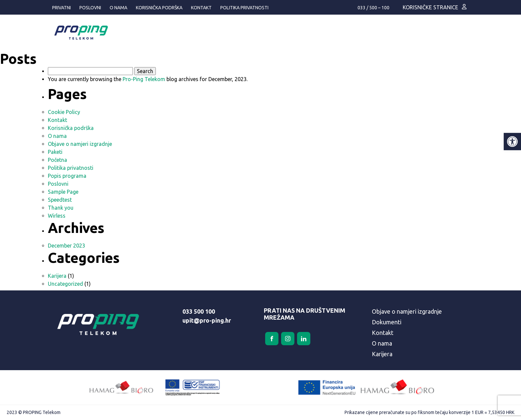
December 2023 (66, 246)
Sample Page (63, 192)
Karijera (57, 276)
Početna (57, 160)
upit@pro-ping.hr (207, 320)
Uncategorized (65, 284)
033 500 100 (199, 311)
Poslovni (90, 8)
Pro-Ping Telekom (144, 79)
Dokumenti (387, 322)
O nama (118, 8)
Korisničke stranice (430, 7)
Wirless (57, 216)
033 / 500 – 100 (373, 8)
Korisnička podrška (159, 8)
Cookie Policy (64, 112)
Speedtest (60, 200)
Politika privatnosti (244, 8)
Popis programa (67, 176)
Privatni (61, 8)
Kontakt (201, 8)
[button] (512, 142)
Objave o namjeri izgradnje (80, 144)
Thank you (61, 208)
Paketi (55, 152)
